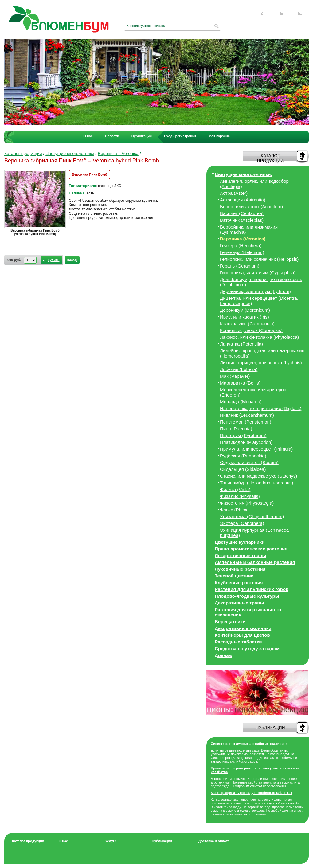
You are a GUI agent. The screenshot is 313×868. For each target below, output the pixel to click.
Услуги (111, 841)
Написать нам (300, 14)
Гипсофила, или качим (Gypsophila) (258, 273)
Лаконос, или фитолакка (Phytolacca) (259, 337)
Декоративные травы (239, 603)
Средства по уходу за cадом (247, 649)
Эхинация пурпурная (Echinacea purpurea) (254, 533)
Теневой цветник (234, 576)
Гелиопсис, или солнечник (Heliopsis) (259, 259)
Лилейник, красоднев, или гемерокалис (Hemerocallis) (262, 353)
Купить (53, 260)
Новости (112, 136)
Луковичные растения (240, 569)
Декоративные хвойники (243, 628)
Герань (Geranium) (240, 266)
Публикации (142, 136)
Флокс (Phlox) (234, 510)
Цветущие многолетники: (244, 174)
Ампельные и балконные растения (255, 562)
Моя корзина (219, 136)
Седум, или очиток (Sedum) (249, 462)
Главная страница (263, 14)
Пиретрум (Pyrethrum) (243, 435)
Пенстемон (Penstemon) (246, 422)
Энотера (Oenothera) (242, 523)
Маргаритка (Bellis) (240, 383)
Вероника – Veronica (118, 154)
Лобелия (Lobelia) (239, 369)
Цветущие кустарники (240, 542)
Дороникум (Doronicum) (245, 310)
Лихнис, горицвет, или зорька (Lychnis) (261, 363)
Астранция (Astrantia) (243, 200)
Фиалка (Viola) (235, 489)
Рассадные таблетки (238, 642)
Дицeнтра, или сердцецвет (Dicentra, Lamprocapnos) (259, 301)
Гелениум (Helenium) (242, 252)
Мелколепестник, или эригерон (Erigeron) (253, 392)
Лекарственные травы (240, 555)
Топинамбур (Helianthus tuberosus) (257, 483)
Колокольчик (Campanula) (247, 324)
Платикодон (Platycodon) (246, 442)
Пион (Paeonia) (236, 429)
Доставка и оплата (214, 841)
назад (72, 260)
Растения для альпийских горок (251, 589)
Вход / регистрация (180, 136)
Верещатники (230, 622)
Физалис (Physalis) (240, 496)
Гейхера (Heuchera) (241, 246)
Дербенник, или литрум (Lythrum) (255, 291)
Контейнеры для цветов (242, 635)
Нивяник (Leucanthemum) (247, 415)
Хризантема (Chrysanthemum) (252, 516)
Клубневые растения (239, 583)
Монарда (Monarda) (241, 402)
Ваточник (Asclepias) (242, 220)
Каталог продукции (23, 154)
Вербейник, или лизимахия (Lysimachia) (249, 229)
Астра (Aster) (234, 193)
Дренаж (223, 655)
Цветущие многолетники (70, 154)
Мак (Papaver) (235, 376)
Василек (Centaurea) (242, 213)
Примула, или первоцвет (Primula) (256, 449)
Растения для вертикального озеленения (248, 612)
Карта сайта (282, 14)
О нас (88, 136)
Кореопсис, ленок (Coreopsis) (251, 330)
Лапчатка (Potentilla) (241, 344)
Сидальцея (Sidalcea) (243, 469)
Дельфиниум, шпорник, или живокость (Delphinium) (261, 282)
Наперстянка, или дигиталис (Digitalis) (261, 408)
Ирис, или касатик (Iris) (245, 317)
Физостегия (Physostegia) (247, 503)
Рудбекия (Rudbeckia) (243, 456)
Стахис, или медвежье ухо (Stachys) (258, 476)
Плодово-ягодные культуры (247, 596)
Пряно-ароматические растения (251, 549)
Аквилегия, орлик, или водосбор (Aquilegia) (254, 184)
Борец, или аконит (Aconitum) (251, 207)
